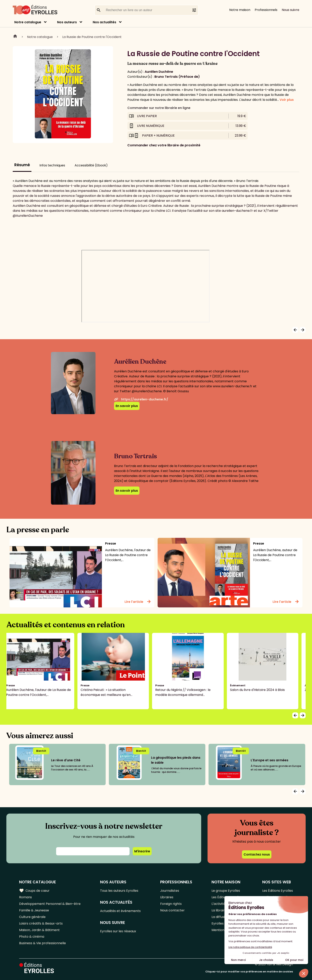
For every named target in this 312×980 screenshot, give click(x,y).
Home (15, 37)
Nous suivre (291, 10)
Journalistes (170, 891)
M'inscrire (142, 851)
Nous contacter (172, 910)
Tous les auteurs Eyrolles (119, 891)
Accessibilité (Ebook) (91, 165)
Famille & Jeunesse (34, 910)
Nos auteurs (67, 22)
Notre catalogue (28, 22)
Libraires (167, 897)
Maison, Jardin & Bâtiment (39, 930)
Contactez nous (257, 854)
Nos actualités (104, 22)
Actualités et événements (120, 911)
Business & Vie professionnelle (42, 943)
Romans (25, 897)
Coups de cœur (34, 891)
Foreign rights (171, 904)
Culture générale (32, 917)
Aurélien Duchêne (159, 72)
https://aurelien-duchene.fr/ (141, 399)
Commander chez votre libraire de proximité (164, 145)
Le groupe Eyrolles (226, 891)
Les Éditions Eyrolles (278, 891)
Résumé (22, 165)
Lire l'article (138, 602)
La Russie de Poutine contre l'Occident (92, 37)
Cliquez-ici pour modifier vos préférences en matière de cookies (249, 972)
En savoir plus (127, 406)
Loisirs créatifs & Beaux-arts (41, 923)
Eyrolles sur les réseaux (118, 931)
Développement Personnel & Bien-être (50, 904)
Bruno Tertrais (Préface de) (177, 77)
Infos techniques (52, 165)
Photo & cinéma (32, 937)
